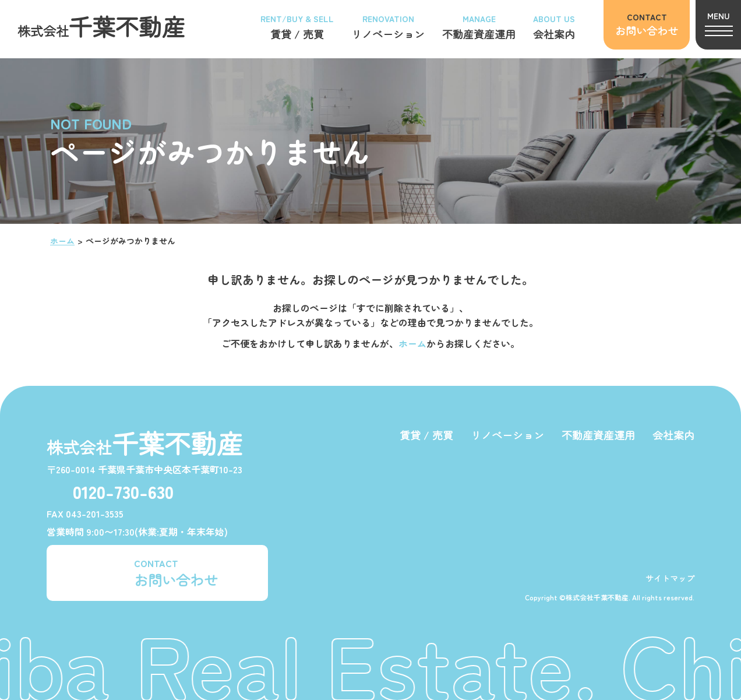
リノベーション (507, 435)
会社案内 (673, 435)
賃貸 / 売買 (426, 435)
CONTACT (176, 573)
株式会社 (101, 26)
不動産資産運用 (598, 435)
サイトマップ (670, 578)
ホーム (62, 241)
